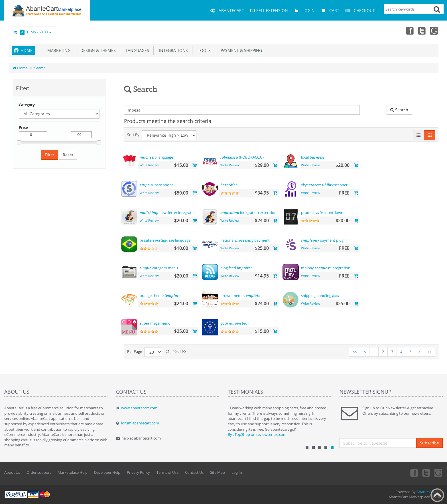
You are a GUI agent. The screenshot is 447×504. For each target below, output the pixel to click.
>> (430, 352)
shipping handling (320, 295)
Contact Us (194, 472)
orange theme (160, 295)
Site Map (218, 472)
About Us (12, 472)
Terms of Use (167, 472)
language (156, 157)
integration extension (248, 212)
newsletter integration (168, 212)
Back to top (437, 495)
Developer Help (107, 472)
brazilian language (165, 240)
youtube (434, 31)
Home (27, 50)
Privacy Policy (138, 472)
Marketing (58, 50)
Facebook (409, 31)
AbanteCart (426, 492)
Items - (32, 32)
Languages (136, 50)
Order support (39, 472)
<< (355, 352)
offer (229, 185)
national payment (245, 240)
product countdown (322, 212)
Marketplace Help (73, 472)
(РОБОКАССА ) (242, 157)
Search (40, 68)
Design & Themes (97, 50)
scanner (324, 185)
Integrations (172, 50)
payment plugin (324, 240)
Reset (68, 155)
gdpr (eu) (234, 323)
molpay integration (326, 268)
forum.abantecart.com (140, 423)
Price (23, 127)
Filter (50, 155)
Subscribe (429, 443)
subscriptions (157, 185)
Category (27, 105)
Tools (203, 50)
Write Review (149, 165)
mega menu (155, 323)
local (313, 157)
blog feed (236, 268)
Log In (237, 472)
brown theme (240, 295)
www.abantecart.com (139, 408)
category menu (159, 268)
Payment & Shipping (240, 50)
